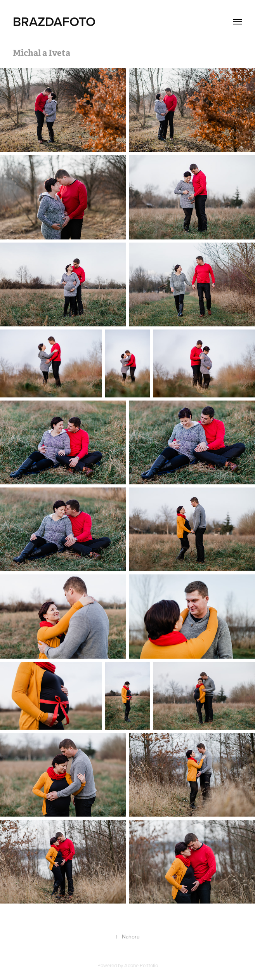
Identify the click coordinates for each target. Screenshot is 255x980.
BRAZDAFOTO (54, 21)
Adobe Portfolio (141, 965)
